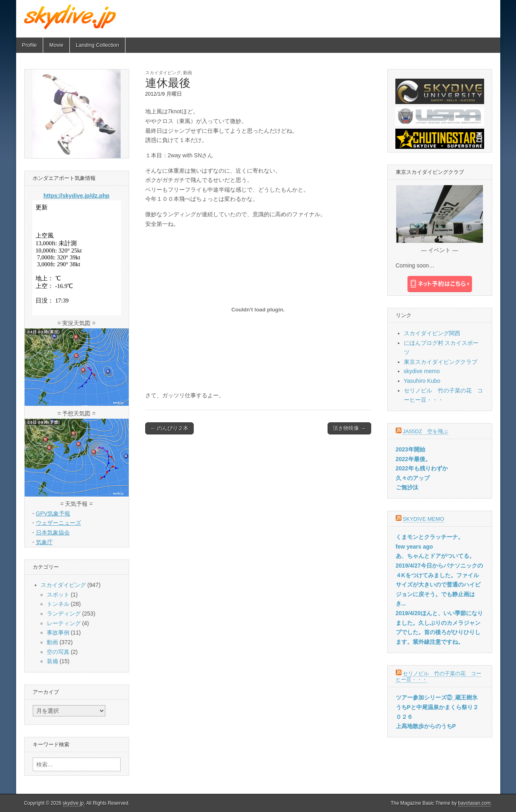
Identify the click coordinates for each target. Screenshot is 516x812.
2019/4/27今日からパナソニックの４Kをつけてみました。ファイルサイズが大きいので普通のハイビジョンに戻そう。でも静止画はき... (439, 585)
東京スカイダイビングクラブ (441, 362)
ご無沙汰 (407, 487)
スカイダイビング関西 (432, 333)
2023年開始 (411, 449)
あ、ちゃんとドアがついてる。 (435, 556)
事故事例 (58, 632)
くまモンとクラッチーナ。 (430, 537)
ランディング (64, 614)
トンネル (58, 604)
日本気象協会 (53, 532)
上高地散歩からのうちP (426, 726)
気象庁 (44, 542)
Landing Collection (97, 45)
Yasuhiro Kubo (422, 381)
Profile (30, 45)
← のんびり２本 (170, 428)
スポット (58, 595)
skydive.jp (73, 803)
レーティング (64, 623)
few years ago (415, 547)
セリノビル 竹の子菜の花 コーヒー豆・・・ (439, 677)
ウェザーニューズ (58, 523)
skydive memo (422, 371)
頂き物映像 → (349, 428)
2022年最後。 (413, 459)
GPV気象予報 (53, 514)
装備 (52, 661)
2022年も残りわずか (422, 468)
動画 (188, 73)
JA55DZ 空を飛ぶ (425, 431)
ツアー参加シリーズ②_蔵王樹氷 (437, 697)
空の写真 (58, 652)
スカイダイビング (163, 73)
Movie (56, 45)
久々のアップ (413, 478)
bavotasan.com (475, 803)
